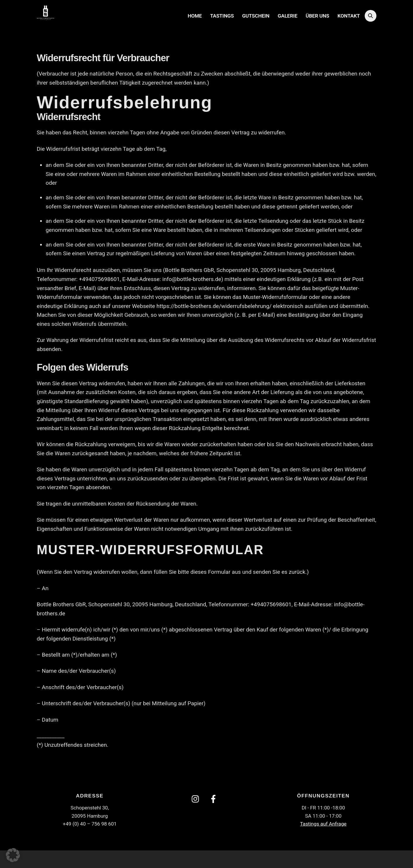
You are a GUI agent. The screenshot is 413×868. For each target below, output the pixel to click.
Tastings (222, 16)
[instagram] (197, 798)
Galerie (288, 16)
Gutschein (256, 16)
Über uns (317, 16)
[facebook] (214, 798)
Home (195, 16)
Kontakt (349, 16)
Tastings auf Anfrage (323, 823)
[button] (13, 855)
